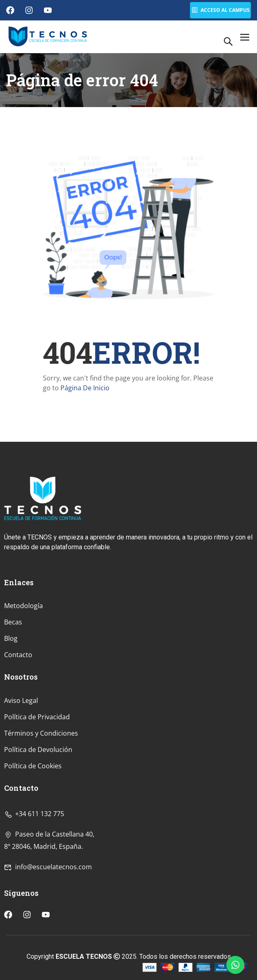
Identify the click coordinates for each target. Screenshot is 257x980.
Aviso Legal (21, 754)
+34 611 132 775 (34, 867)
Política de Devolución (38, 803)
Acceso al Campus (220, 10)
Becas (13, 676)
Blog (11, 692)
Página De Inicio (85, 388)
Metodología (23, 659)
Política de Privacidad (37, 770)
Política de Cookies (33, 819)
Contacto (18, 708)
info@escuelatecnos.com (48, 920)
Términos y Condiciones (41, 787)
